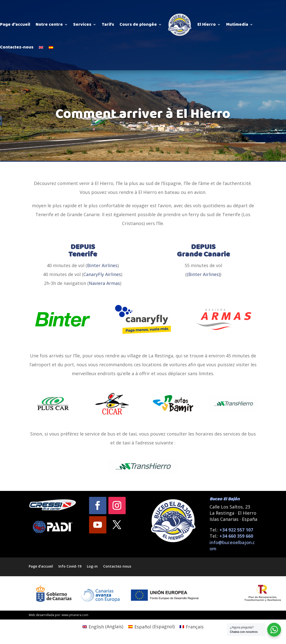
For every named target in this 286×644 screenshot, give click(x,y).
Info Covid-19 (70, 566)
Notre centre (49, 24)
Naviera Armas (104, 283)
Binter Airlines (102, 265)
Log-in (92, 566)
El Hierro (207, 24)
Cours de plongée (138, 24)
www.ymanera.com (75, 615)
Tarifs (108, 24)
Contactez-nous (17, 47)
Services (82, 24)
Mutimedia (237, 24)
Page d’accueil (15, 24)
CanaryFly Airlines (102, 274)
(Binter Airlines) (203, 274)
